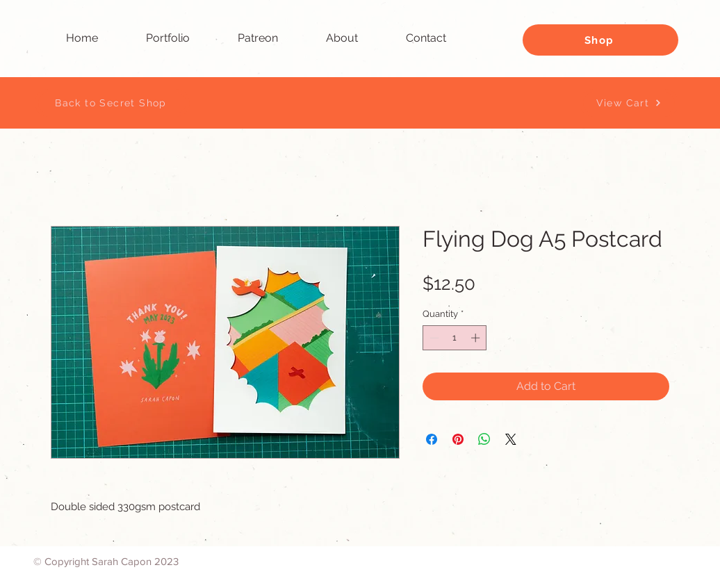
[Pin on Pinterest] (458, 439)
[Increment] (477, 338)
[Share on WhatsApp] (484, 439)
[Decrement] (433, 338)
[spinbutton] (455, 338)
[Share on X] (511, 439)
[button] (181, 38)
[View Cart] (629, 103)
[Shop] (600, 40)
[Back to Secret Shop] (112, 103)
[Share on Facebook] (432, 439)
